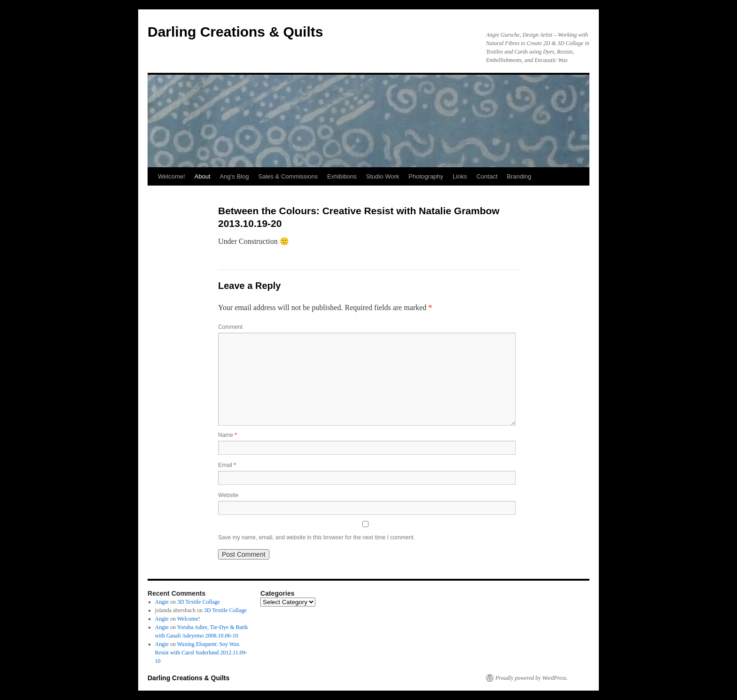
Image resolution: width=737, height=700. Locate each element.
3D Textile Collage (199, 602)
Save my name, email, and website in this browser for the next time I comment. (317, 537)
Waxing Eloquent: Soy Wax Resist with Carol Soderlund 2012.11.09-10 (201, 653)
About (203, 176)
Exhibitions (342, 176)
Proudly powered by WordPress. (532, 678)
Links (460, 176)
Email (227, 465)
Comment (230, 327)
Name (227, 435)
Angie (162, 602)
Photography (426, 176)
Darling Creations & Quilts (235, 32)
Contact (487, 176)
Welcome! (172, 176)
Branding (519, 176)
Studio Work (383, 176)
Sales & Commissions (288, 176)
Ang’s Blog (235, 176)
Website (228, 495)
